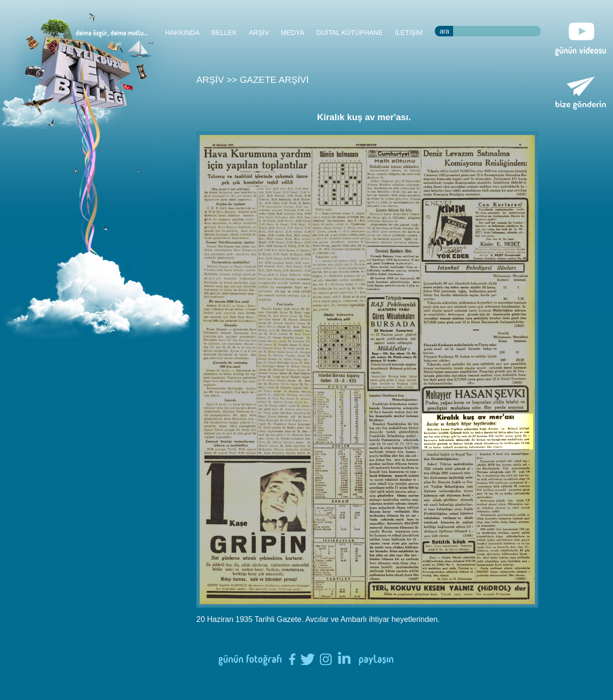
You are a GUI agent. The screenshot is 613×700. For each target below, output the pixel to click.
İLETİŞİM (409, 33)
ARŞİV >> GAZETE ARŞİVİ (253, 80)
